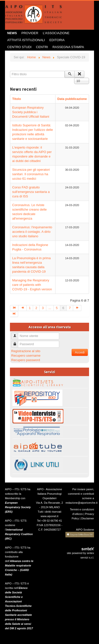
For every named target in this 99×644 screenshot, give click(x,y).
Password (17, 342)
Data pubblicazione (72, 99)
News (12, 33)
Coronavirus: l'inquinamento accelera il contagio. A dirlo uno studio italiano (32, 232)
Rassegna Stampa (68, 47)
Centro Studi (19, 47)
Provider (30, 33)
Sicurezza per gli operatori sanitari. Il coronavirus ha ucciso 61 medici (31, 174)
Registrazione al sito (26, 351)
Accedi (80, 352)
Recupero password (26, 360)
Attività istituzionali (26, 40)
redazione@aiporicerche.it (81, 503)
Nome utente (17, 334)
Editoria (57, 40)
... (50, 308)
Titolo (17, 99)
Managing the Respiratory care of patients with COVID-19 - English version (32, 285)
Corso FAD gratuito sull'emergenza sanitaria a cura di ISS (31, 192)
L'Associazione (56, 33)
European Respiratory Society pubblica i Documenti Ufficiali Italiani (31, 112)
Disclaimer (88, 518)
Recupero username (26, 356)
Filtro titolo (10, 71)
